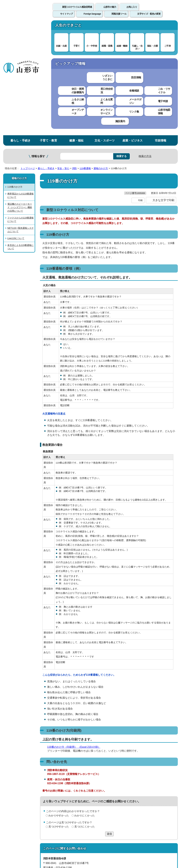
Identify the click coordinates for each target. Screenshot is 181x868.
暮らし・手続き (20, 26)
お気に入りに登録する (165, 62)
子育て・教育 (48, 26)
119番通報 (85, 54)
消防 (74, 54)
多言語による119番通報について (20, 133)
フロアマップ (11, 841)
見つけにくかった (85, 719)
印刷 (140, 93)
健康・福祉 (76, 26)
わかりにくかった (85, 708)
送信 (109, 726)
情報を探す (38, 42)
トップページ (28, 54)
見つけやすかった (59, 719)
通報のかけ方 (101, 54)
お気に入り (132, 10)
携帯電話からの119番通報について (20, 81)
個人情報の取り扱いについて (59, 793)
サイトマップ (131, 793)
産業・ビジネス (133, 26)
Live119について (16, 124)
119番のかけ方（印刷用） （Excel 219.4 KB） (75, 639)
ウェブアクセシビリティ (99, 793)
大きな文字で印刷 (163, 92)
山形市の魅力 (110, 10)
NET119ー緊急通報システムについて (21, 115)
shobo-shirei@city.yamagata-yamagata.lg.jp (73, 769)
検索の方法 (145, 42)
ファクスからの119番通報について (20, 105)
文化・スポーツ (105, 26)
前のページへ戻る (144, 783)
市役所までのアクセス (38, 841)
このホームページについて (18, 793)
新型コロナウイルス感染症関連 (77, 10)
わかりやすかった (59, 708)
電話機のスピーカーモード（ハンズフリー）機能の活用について (20, 93)
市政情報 (161, 26)
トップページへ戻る (170, 783)
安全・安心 (63, 54)
